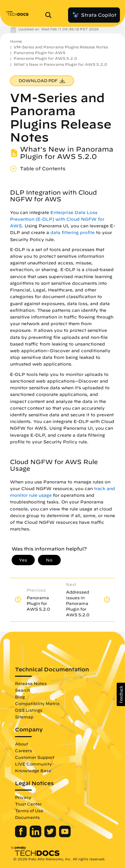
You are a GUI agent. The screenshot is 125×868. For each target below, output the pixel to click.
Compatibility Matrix (37, 703)
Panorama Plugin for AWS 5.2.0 (45, 58)
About (21, 744)
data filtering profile (72, 233)
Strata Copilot (94, 15)
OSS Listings (29, 710)
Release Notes (31, 683)
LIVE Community (33, 764)
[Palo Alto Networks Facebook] (21, 836)
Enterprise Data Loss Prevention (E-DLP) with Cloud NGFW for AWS (57, 219)
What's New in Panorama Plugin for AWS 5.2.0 (60, 64)
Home (16, 41)
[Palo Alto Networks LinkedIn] (36, 836)
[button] (121, 694)
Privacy (23, 797)
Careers (23, 750)
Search (22, 690)
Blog (20, 697)
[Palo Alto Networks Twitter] (51, 836)
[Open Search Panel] (50, 15)
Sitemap (24, 717)
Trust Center (28, 804)
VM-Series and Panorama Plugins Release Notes (61, 47)
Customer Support (35, 757)
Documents (27, 817)
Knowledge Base (33, 771)
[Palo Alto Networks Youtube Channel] (65, 836)
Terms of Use (29, 811)
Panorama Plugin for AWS (39, 53)
